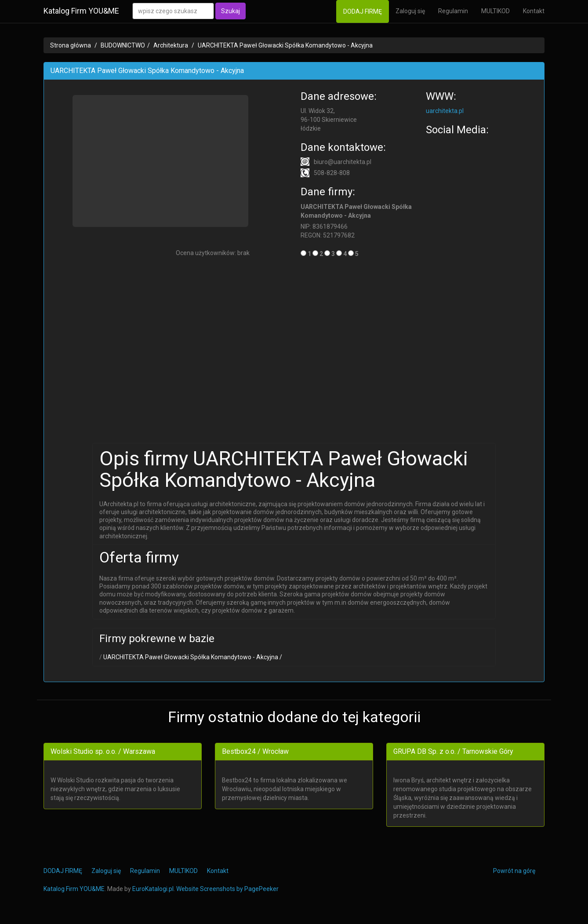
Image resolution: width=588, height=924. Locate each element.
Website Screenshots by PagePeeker (227, 889)
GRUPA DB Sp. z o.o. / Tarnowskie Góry (453, 751)
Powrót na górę (514, 871)
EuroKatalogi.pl (153, 889)
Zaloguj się (410, 11)
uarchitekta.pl (445, 111)
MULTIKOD (495, 11)
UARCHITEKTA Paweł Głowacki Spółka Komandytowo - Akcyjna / (192, 657)
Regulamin (453, 11)
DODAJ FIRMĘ (363, 11)
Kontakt (534, 11)
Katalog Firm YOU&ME (81, 11)
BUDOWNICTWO (123, 45)
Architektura (171, 45)
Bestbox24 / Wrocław (255, 751)
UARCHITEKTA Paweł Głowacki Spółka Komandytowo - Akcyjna (285, 45)
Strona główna (71, 45)
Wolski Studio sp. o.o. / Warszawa (103, 751)
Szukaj (230, 11)
